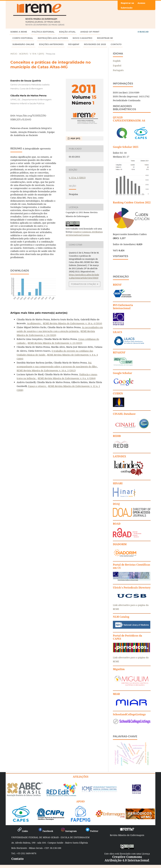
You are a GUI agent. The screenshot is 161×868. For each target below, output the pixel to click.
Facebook (46, 831)
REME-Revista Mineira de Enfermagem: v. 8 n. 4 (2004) (67, 378)
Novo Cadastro (82, 38)
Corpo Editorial (23, 38)
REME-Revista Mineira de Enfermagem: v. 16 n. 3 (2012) (46, 370)
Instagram (69, 831)
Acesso (141, 3)
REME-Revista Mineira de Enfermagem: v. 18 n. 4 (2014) (72, 323)
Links (23, 831)
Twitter (92, 831)
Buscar (143, 32)
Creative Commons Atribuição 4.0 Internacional (127, 859)
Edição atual (67, 32)
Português (118, 70)
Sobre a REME (19, 32)
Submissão (127, 8)
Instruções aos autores (53, 38)
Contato (116, 44)
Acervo (24, 54)
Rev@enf (74, 44)
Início (14, 54)
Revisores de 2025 (95, 44)
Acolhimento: (34, 323)
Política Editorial (43, 32)
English (117, 61)
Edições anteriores (51, 44)
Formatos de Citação (84, 284)
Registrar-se (105, 38)
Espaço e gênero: (37, 386)
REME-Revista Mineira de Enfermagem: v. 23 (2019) (55, 343)
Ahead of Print (90, 32)
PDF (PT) (75, 138)
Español (117, 66)
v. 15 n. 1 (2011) (37, 54)
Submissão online (23, 44)
